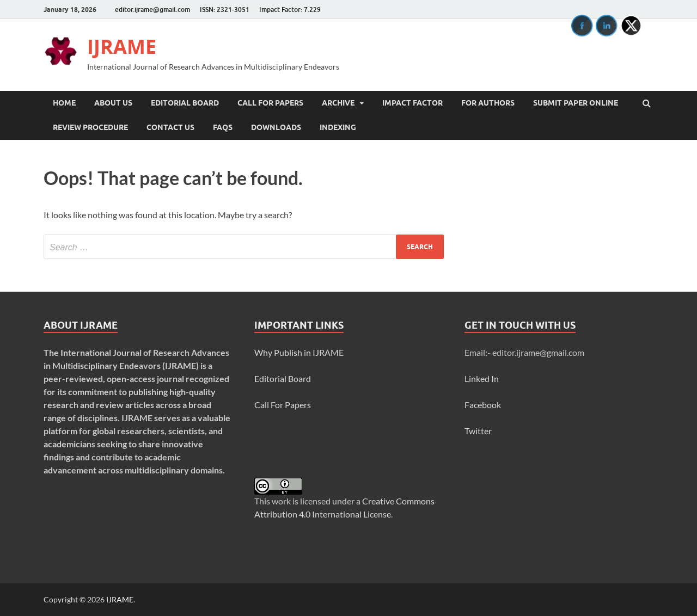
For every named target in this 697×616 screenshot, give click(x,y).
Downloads (276, 127)
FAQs (223, 127)
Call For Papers (270, 103)
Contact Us (170, 127)
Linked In (482, 378)
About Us (113, 103)
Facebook (483, 405)
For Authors (488, 103)
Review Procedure (90, 127)
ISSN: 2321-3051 (225, 10)
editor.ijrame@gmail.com (152, 10)
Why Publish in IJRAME (299, 352)
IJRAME (122, 47)
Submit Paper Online (576, 103)
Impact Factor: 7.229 (290, 10)
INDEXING (338, 127)
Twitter (478, 431)
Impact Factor (412, 103)
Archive (338, 103)
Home (64, 103)
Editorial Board (185, 103)
